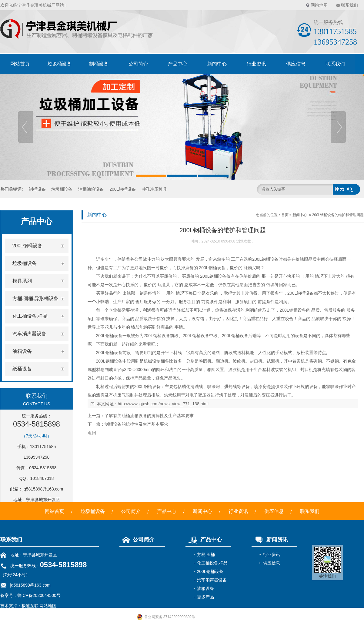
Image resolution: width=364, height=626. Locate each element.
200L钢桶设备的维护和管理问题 (338, 215)
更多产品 (205, 597)
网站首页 (20, 64)
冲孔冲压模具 (154, 189)
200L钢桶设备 (123, 189)
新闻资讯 (270, 540)
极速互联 (30, 606)
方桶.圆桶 (206, 554)
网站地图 (319, 5)
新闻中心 (217, 64)
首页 (285, 215)
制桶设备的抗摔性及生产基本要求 (136, 424)
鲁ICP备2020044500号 (39, 595)
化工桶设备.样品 (212, 563)
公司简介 (138, 64)
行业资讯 (256, 64)
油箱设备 (205, 588)
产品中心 (178, 64)
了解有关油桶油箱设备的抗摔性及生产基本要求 (149, 416)
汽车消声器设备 (212, 580)
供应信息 (296, 64)
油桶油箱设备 (91, 189)
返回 (92, 433)
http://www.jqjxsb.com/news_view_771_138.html (163, 404)
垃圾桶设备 (59, 64)
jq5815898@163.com (43, 489)
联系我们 (349, 5)
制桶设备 (99, 64)
